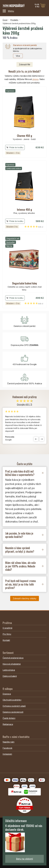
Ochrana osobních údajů (14, 706)
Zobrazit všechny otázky (25, 598)
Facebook (7, 748)
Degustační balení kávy (25, 283)
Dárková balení (10, 676)
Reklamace (8, 724)
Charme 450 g (25, 136)
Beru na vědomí (24, 859)
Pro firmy (7, 634)
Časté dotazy (9, 718)
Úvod (5, 20)
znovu (35, 79)
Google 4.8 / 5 (24, 404)
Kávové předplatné (12, 664)
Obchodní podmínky (12, 700)
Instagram (7, 754)
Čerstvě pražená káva (13, 658)
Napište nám (8, 742)
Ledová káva (9, 670)
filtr (25, 64)
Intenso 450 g (24, 209)
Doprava (7, 694)
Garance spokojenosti (13, 712)
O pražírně (7, 628)
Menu (8, 11)
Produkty (14, 20)
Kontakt (6, 640)
